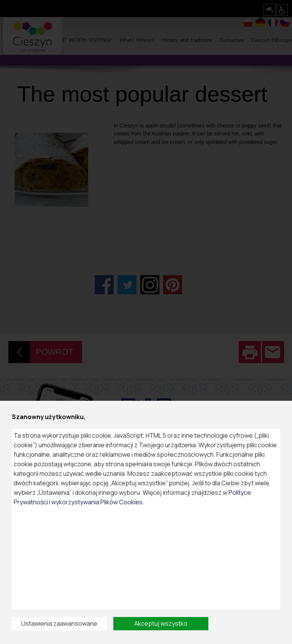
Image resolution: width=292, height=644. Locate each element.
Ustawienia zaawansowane (59, 623)
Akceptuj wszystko (161, 623)
